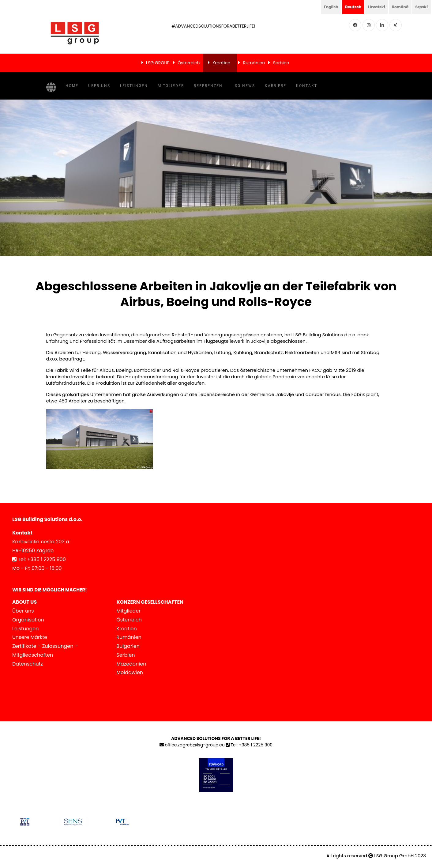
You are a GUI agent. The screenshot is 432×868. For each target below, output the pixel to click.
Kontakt (307, 86)
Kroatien (221, 63)
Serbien (281, 63)
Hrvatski (372, 7)
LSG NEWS (244, 86)
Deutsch (346, 7)
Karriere (276, 86)
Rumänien (254, 63)
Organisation (28, 620)
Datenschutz (28, 664)
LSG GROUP (158, 63)
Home (72, 86)
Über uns (99, 86)
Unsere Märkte (30, 637)
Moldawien (130, 672)
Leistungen (134, 86)
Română (397, 7)
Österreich (189, 63)
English (322, 7)
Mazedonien (131, 664)
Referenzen (208, 86)
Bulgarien (128, 646)
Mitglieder (171, 86)
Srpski (421, 7)
